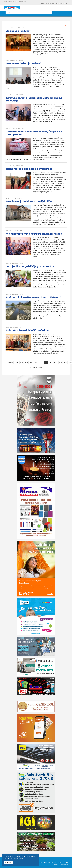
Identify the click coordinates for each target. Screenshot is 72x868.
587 (22, 363)
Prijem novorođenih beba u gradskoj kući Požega (34, 234)
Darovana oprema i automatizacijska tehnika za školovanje (34, 99)
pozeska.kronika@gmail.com (59, 3)
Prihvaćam (8, 862)
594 (56, 363)
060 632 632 (45, 3)
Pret (16, 363)
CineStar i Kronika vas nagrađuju (53, 862)
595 (61, 363)
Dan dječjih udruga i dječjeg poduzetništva (30, 266)
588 (26, 363)
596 (65, 363)
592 (46, 363)
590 (36, 363)
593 (51, 363)
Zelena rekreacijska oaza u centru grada (29, 169)
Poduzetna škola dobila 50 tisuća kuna (28, 330)
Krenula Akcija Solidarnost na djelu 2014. (29, 201)
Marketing (57, 864)
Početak (10, 363)
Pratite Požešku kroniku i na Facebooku (15, 2)
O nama (66, 862)
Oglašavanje (65, 864)
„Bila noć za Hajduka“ (18, 31)
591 (41, 363)
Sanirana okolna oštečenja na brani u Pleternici (33, 297)
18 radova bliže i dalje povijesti (23, 63)
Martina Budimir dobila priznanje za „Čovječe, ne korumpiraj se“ (34, 133)
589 (31, 363)
